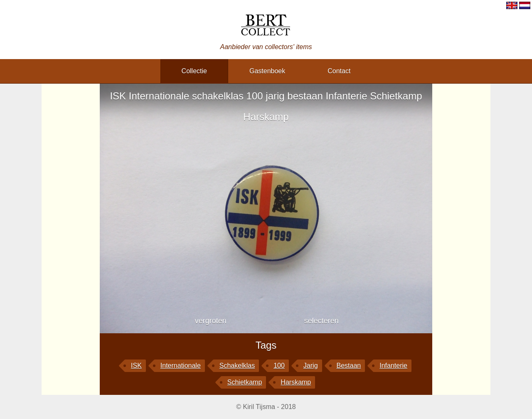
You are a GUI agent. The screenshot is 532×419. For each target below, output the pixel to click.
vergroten (211, 321)
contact (339, 71)
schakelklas (237, 366)
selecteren (321, 321)
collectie (194, 71)
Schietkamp (245, 382)
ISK (136, 366)
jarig (311, 366)
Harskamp (296, 382)
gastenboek (267, 71)
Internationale (181, 366)
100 (279, 366)
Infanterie (393, 366)
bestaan (349, 366)
